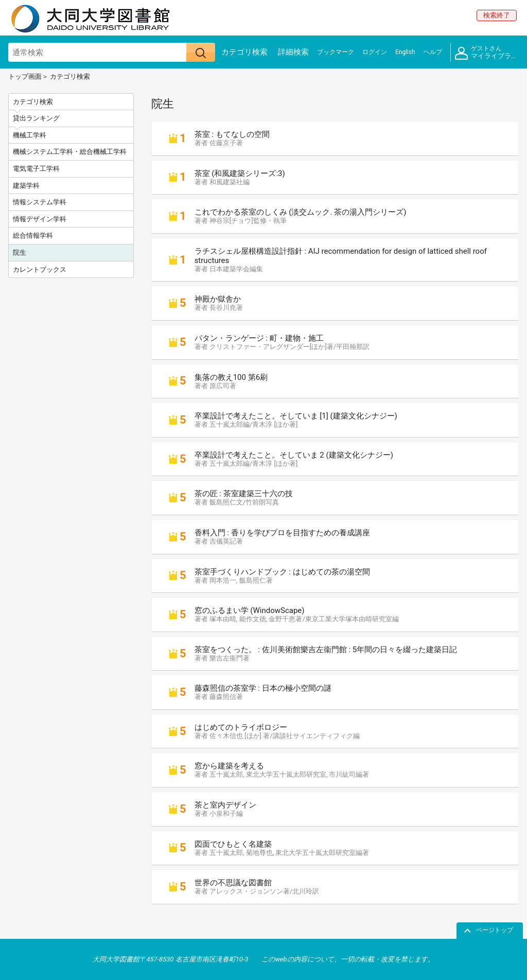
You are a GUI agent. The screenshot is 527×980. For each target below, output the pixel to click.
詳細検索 (293, 52)
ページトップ (495, 930)
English (405, 52)
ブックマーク (336, 52)
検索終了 (497, 15)
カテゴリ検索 (244, 52)
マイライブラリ (486, 53)
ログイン (375, 52)
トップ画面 (25, 76)
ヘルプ (433, 52)
